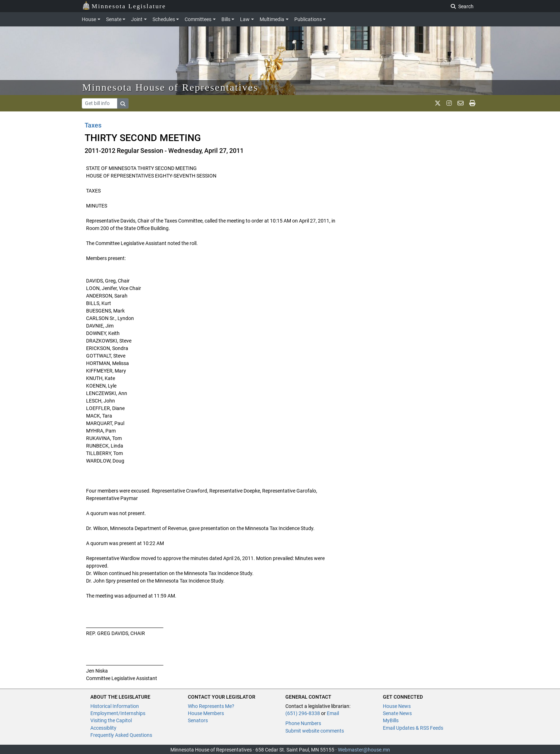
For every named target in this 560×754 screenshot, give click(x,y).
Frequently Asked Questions (121, 735)
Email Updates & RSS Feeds (413, 728)
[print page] (472, 103)
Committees (198, 19)
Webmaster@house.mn (364, 750)
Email (333, 713)
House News (397, 706)
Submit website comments (315, 731)
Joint (137, 19)
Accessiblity (103, 728)
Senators (198, 720)
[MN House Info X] (438, 103)
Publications (308, 19)
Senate (114, 19)
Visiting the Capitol (111, 720)
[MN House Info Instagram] (449, 103)
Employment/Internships (118, 713)
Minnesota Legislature (124, 6)
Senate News (397, 713)
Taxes (93, 125)
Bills (226, 19)
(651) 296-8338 (303, 713)
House (89, 19)
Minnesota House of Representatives (170, 87)
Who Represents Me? (211, 706)
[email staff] (461, 103)
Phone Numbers (303, 723)
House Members (206, 713)
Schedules (164, 19)
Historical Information (115, 706)
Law (245, 19)
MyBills (391, 720)
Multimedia (272, 19)
